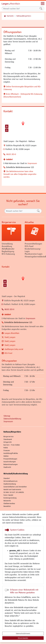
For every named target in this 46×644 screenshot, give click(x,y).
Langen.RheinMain (12, 333)
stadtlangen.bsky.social (14, 349)
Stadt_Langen (10, 337)
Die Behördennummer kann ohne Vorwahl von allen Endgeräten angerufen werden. (20, 174)
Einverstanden (23, 638)
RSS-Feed (8, 353)
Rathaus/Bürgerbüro (24, 16)
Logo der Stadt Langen (13, 3)
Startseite (10, 16)
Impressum (32, 163)
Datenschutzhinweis (23, 633)
